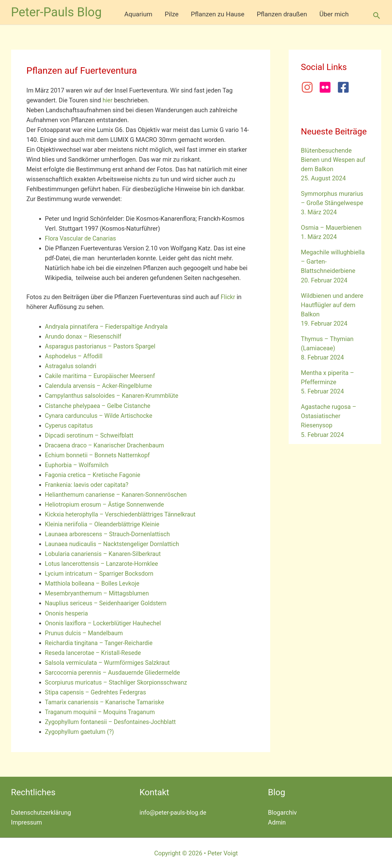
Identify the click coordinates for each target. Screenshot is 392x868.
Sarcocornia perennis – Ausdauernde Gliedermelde (115, 672)
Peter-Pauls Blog (56, 12)
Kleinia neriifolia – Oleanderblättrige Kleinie (104, 524)
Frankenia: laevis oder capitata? (88, 484)
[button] (377, 15)
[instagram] (309, 87)
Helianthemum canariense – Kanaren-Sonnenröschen (118, 494)
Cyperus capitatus (70, 425)
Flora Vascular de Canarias (82, 238)
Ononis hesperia (67, 613)
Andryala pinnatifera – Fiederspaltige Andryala (108, 327)
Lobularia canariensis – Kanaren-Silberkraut (105, 553)
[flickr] (327, 87)
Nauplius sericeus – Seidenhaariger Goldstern (108, 603)
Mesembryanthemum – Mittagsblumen (99, 593)
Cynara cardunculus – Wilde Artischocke (100, 415)
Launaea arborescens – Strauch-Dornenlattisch (109, 534)
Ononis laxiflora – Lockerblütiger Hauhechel (105, 623)
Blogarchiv (282, 812)
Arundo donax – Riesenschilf (84, 336)
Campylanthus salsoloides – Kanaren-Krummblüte (114, 396)
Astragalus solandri (72, 366)
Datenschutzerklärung (41, 812)
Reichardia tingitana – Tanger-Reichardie (101, 642)
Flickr (228, 297)
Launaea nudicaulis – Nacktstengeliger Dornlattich (114, 544)
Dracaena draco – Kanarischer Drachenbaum (106, 445)
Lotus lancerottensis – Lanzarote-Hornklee (103, 563)
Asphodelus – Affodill (75, 356)
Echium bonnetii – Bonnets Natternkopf (99, 455)
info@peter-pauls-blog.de (174, 812)
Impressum (27, 822)
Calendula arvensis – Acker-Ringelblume (100, 386)
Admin (277, 822)
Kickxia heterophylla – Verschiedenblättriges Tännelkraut (123, 514)
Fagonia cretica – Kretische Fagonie (94, 475)
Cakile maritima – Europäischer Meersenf (102, 376)
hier (107, 100)
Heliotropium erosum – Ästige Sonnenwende (106, 504)
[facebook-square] (345, 87)
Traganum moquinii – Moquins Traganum (102, 711)
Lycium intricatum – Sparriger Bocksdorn (101, 573)
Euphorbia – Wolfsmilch (78, 465)
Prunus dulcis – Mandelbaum (85, 632)
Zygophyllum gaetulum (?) (81, 731)
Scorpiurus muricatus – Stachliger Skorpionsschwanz (118, 682)
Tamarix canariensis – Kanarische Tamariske (106, 701)
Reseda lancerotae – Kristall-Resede (95, 652)
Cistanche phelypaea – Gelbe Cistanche (99, 405)
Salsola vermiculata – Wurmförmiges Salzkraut (109, 662)
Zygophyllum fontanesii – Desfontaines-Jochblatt (112, 721)
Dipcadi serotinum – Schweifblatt (91, 435)
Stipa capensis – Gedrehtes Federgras (97, 692)
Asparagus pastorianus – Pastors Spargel (102, 346)
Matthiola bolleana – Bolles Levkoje (94, 583)
